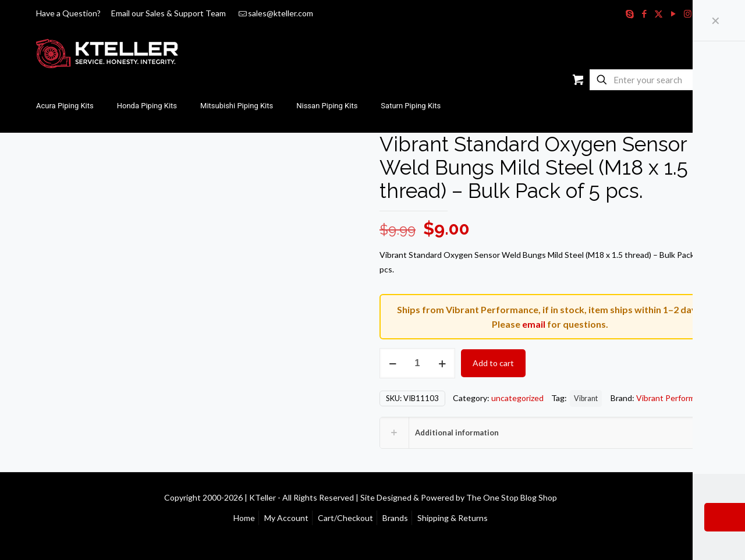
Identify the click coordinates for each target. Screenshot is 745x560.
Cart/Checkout (345, 518)
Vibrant (586, 398)
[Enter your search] (648, 80)
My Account (286, 518)
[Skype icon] (629, 13)
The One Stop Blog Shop (512, 497)
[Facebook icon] (644, 13)
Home (244, 518)
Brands (395, 518)
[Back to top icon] (708, 497)
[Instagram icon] (688, 13)
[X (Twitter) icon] (659, 13)
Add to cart (493, 363)
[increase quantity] (442, 363)
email (534, 324)
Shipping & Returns (453, 518)
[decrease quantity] (393, 363)
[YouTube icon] (673, 13)
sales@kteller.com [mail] (281, 13)
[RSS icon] (702, 13)
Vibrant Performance (674, 398)
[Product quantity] (417, 363)
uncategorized (517, 398)
